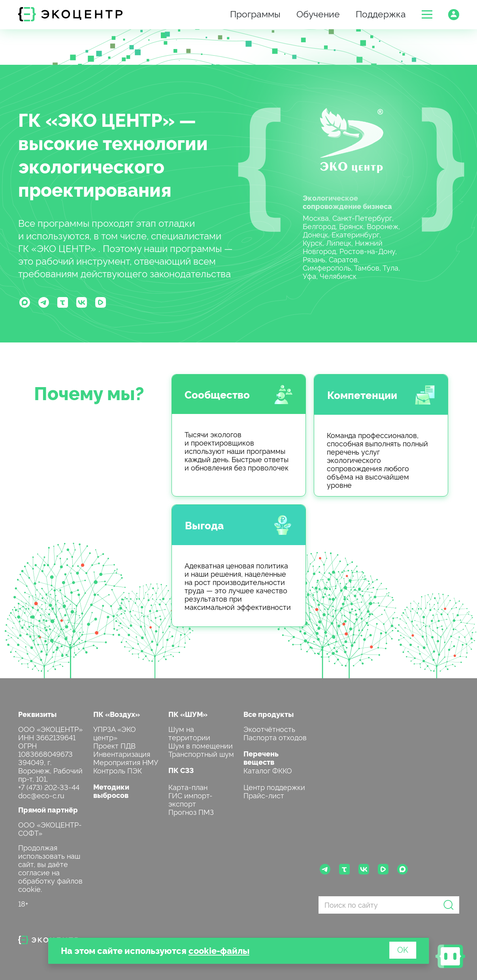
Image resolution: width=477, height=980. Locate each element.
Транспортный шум (201, 753)
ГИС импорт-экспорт (190, 799)
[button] (427, 14)
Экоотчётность (269, 729)
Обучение (318, 13)
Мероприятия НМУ (126, 762)
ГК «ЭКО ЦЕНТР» (96, 119)
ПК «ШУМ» (188, 714)
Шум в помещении (201, 745)
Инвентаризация (122, 753)
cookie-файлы (219, 950)
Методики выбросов (111, 791)
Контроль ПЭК (118, 770)
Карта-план (188, 787)
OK (403, 949)
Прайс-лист (264, 795)
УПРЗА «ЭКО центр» (115, 733)
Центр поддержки (274, 787)
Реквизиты (37, 714)
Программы (255, 13)
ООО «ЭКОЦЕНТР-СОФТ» (50, 828)
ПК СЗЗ (181, 770)
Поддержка (381, 13)
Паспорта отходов (275, 737)
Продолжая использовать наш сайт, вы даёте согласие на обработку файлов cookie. (50, 868)
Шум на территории (189, 733)
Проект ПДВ (114, 745)
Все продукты (269, 714)
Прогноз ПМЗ (191, 812)
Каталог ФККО (268, 770)
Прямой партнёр (48, 810)
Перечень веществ (261, 758)
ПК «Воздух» (117, 714)
